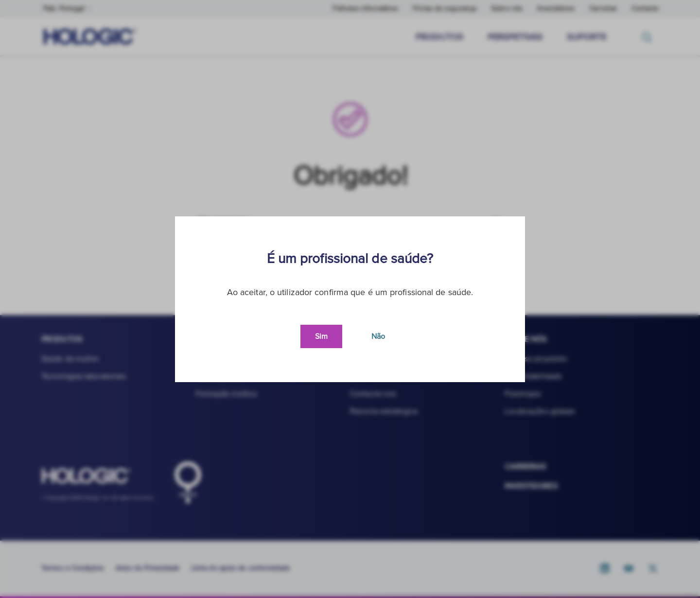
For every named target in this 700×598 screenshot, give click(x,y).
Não (378, 336)
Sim (321, 336)
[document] (350, 299)
